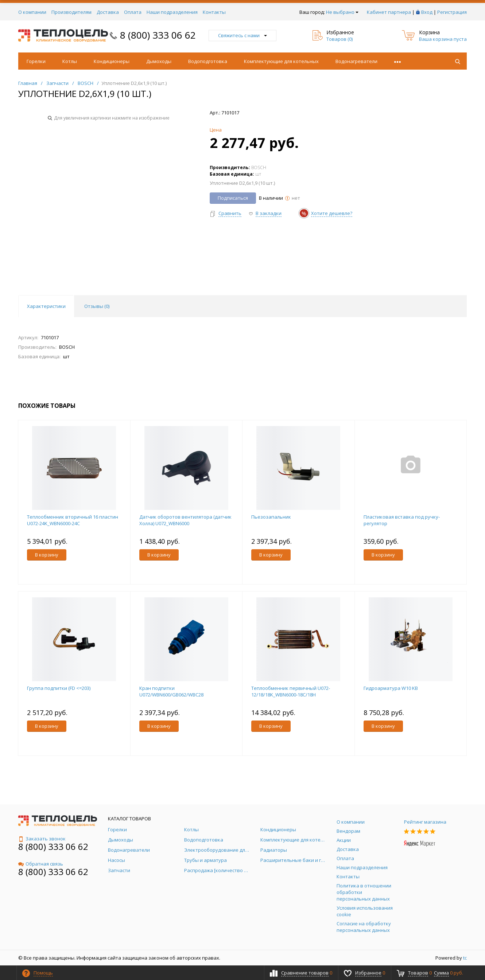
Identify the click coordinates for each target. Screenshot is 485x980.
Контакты (214, 12)
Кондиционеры (112, 61)
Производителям (71, 12)
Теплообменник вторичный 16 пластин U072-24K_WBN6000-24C (73, 520)
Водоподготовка (208, 61)
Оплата (133, 12)
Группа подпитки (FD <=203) (59, 688)
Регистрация (452, 12)
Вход (427, 12)
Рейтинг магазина (425, 822)
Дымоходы (159, 61)
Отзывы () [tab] (97, 306)
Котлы (70, 61)
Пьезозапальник (271, 517)
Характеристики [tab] (46, 306)
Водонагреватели (356, 61)
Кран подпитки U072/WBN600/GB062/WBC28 (171, 691)
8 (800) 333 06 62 (158, 35)
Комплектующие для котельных (281, 61)
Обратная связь (41, 864)
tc (465, 958)
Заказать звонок (42, 839)
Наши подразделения (172, 12)
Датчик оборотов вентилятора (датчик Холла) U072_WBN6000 (185, 520)
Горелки (36, 61)
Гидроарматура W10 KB (391, 688)
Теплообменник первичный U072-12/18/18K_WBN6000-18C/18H (291, 691)
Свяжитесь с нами (242, 35)
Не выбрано (342, 12)
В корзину (47, 555)
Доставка (108, 12)
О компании (32, 12)
